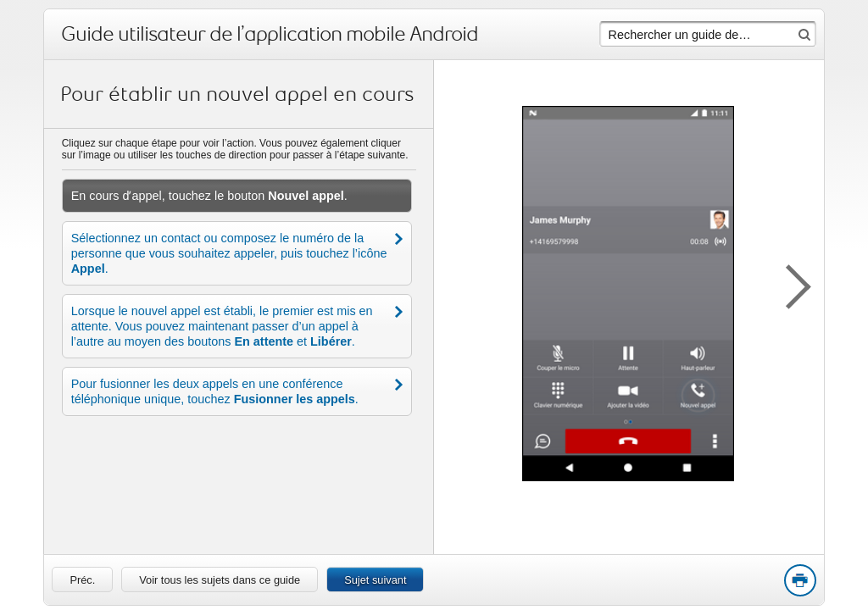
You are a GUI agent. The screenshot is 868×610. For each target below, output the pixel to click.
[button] (790, 284)
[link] (82, 579)
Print (799, 581)
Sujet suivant (375, 580)
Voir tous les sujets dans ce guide (220, 580)
